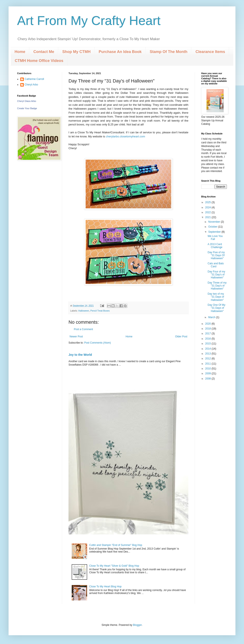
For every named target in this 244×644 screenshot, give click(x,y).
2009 (208, 373)
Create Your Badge (27, 108)
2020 (208, 324)
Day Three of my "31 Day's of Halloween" (217, 286)
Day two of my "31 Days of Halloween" (216, 297)
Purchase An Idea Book (120, 52)
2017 (208, 334)
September (215, 232)
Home (20, 52)
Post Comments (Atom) (97, 343)
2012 (208, 359)
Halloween (84, 311)
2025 (208, 202)
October (213, 227)
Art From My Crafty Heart (89, 21)
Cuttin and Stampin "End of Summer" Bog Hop (116, 545)
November (215, 222)
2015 (208, 344)
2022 (208, 212)
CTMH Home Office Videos (39, 61)
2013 (208, 354)
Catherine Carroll (34, 79)
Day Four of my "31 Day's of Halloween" (216, 275)
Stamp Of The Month (168, 52)
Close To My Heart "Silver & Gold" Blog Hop (114, 566)
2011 (208, 364)
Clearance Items (210, 52)
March (212, 317)
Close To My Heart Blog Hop (105, 587)
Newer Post (76, 337)
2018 (208, 329)
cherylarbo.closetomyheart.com (125, 136)
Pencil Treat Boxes (100, 311)
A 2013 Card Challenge (215, 246)
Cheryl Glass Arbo (27, 101)
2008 (208, 379)
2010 (208, 369)
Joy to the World (80, 355)
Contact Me (44, 52)
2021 (208, 217)
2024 (208, 207)
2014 (208, 349)
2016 (208, 339)
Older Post (181, 337)
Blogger (137, 625)
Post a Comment (83, 329)
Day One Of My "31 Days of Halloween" (216, 308)
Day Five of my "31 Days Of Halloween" (216, 255)
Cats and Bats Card (216, 265)
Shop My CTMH (76, 52)
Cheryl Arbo (31, 85)
